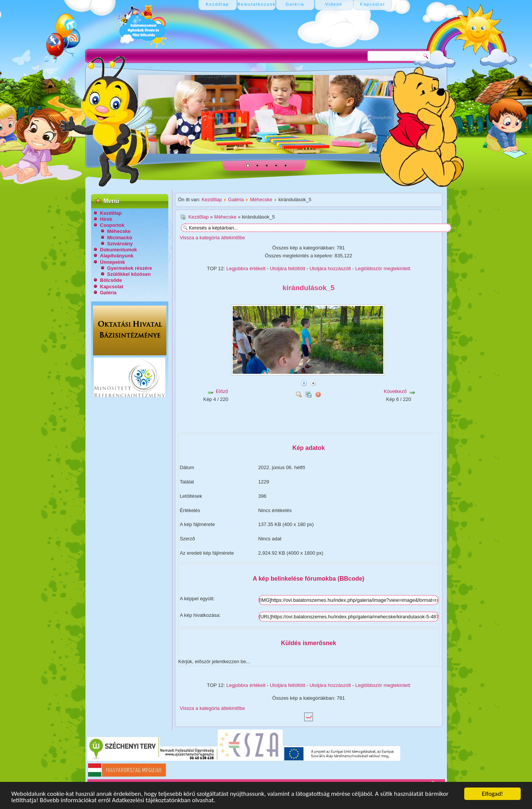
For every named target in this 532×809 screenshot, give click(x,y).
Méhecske (119, 231)
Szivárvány (120, 244)
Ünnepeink (113, 262)
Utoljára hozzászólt (330, 268)
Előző (222, 391)
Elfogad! (492, 794)
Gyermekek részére (130, 268)
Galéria (108, 293)
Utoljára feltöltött (288, 268)
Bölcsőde (111, 280)
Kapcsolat (112, 287)
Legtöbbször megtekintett (383, 268)
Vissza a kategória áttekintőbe (213, 238)
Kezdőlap (111, 213)
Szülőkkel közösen (129, 274)
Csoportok (112, 225)
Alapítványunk (117, 256)
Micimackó (120, 238)
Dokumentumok (119, 250)
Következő (395, 391)
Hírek (106, 219)
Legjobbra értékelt (246, 268)
